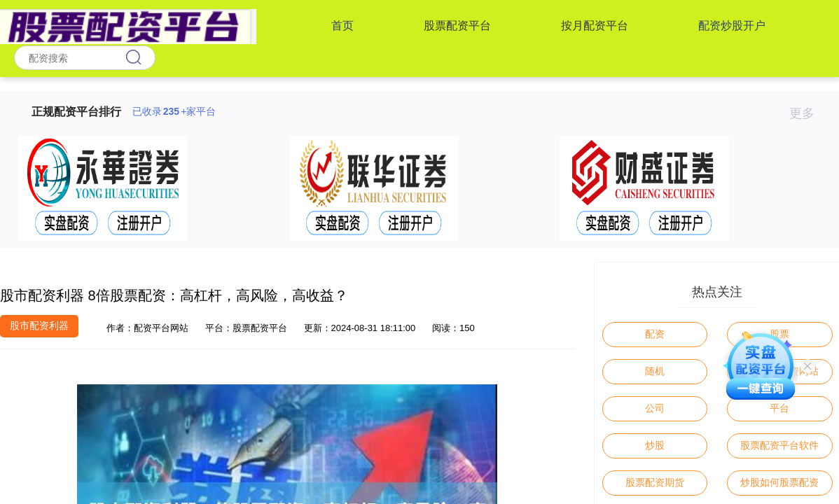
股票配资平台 (457, 26)
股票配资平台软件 (779, 445)
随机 (655, 371)
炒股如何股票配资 (779, 482)
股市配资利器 (39, 325)
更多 (808, 113)
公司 (655, 408)
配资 (655, 334)
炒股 (655, 445)
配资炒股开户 (732, 26)
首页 (342, 26)
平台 (779, 408)
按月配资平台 (595, 26)
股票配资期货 (655, 482)
